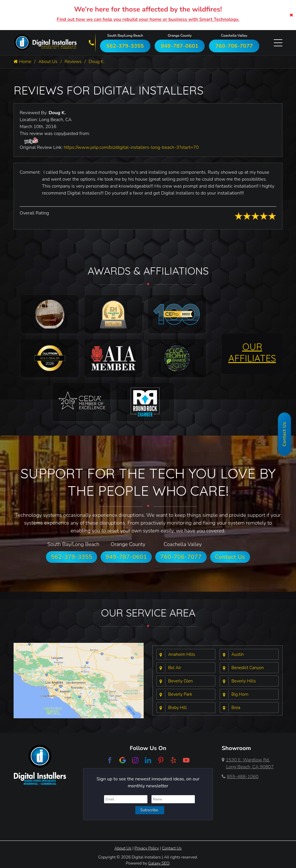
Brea (236, 708)
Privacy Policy (147, 848)
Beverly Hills (244, 681)
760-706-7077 (234, 46)
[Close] (291, 15)
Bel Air (175, 668)
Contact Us (230, 557)
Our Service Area (148, 613)
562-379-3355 (125, 46)
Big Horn (240, 695)
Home (23, 62)
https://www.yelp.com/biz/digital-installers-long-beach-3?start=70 (131, 147)
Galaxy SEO (159, 863)
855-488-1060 (240, 777)
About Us (48, 62)
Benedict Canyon (248, 668)
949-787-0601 (180, 46)
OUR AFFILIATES (252, 352)
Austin (238, 655)
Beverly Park (180, 695)
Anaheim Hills (182, 655)
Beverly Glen (181, 681)
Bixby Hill (177, 708)
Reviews (73, 62)
